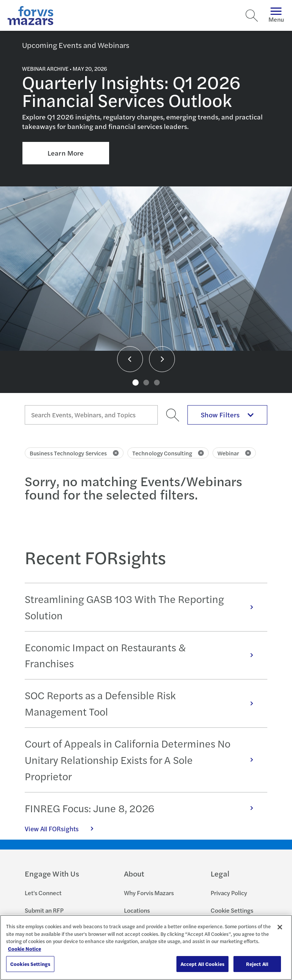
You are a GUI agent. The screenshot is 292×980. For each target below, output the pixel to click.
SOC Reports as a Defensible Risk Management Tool (143, 703)
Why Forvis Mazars (149, 893)
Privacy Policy (229, 893)
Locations (137, 910)
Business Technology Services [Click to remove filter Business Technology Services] (74, 453)
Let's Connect (43, 893)
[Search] (252, 16)
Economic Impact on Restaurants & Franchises (143, 655)
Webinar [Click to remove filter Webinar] (234, 453)
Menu (276, 15)
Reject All (257, 964)
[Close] (280, 927)
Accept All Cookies (202, 964)
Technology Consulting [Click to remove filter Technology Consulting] (168, 453)
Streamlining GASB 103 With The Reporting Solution (143, 607)
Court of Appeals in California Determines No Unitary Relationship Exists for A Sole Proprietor (143, 760)
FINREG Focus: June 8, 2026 (143, 808)
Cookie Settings (232, 910)
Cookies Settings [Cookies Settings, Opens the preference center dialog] (30, 964)
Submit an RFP (44, 910)
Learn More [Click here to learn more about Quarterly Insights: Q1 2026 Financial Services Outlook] (66, 153)
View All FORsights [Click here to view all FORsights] (63, 829)
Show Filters (227, 414)
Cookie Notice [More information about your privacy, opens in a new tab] (25, 949)
